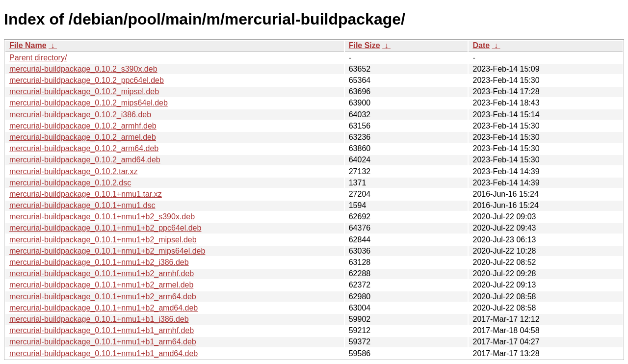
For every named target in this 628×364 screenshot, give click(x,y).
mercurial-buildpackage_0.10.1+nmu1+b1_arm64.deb (103, 342)
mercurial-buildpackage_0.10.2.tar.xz (73, 171)
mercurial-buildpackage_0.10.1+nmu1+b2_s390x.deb (102, 217)
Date (481, 45)
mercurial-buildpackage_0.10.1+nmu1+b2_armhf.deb (102, 273)
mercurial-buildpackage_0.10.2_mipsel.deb (84, 91)
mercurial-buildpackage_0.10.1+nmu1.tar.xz (86, 194)
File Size (365, 45)
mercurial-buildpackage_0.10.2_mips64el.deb (89, 103)
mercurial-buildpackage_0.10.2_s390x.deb (83, 69)
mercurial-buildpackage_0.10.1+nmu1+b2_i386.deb (99, 262)
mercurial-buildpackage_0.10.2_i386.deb (80, 115)
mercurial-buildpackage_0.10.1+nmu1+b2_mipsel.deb (103, 240)
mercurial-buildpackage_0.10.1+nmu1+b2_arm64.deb (103, 297)
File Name (28, 45)
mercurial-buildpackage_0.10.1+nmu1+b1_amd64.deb (104, 353)
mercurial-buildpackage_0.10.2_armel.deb (83, 137)
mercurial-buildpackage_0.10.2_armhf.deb (83, 126)
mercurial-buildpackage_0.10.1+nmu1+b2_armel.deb (101, 285)
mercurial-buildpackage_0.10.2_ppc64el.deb (87, 80)
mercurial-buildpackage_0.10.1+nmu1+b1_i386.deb (99, 319)
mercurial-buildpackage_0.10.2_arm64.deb (84, 148)
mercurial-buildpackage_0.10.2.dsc (70, 183)
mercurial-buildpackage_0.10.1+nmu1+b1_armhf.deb (102, 330)
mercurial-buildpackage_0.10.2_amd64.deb (85, 160)
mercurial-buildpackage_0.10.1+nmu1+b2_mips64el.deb (107, 251)
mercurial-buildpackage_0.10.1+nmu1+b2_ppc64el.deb (105, 228)
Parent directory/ (38, 58)
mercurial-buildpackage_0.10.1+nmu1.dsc (82, 205)
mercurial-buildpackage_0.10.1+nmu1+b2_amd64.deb (104, 308)
